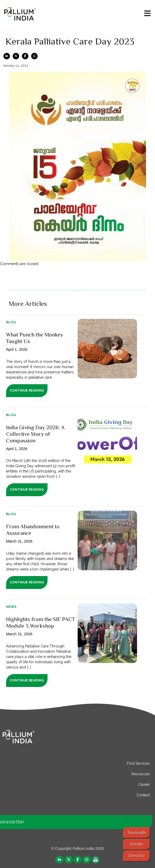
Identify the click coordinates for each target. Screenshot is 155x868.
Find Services (138, 763)
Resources (141, 774)
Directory (136, 855)
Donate (137, 844)
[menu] (147, 13)
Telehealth (137, 833)
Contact (143, 795)
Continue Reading (27, 391)
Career (144, 784)
